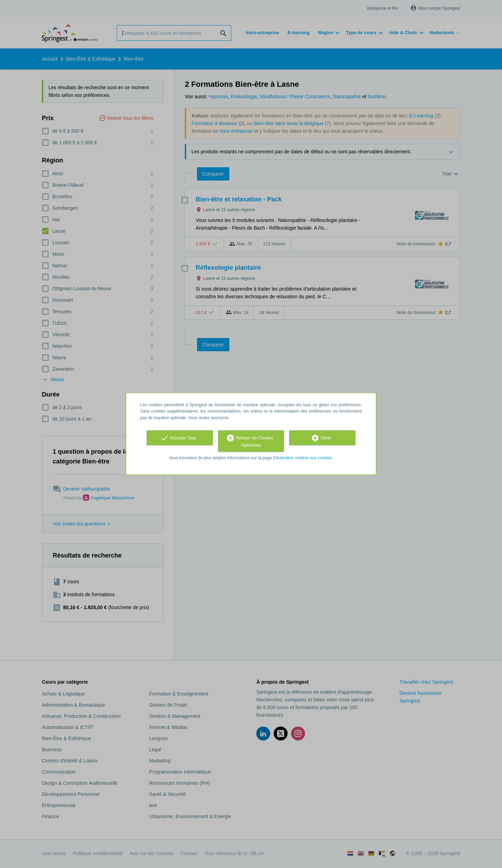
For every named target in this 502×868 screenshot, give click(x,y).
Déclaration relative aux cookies (302, 458)
